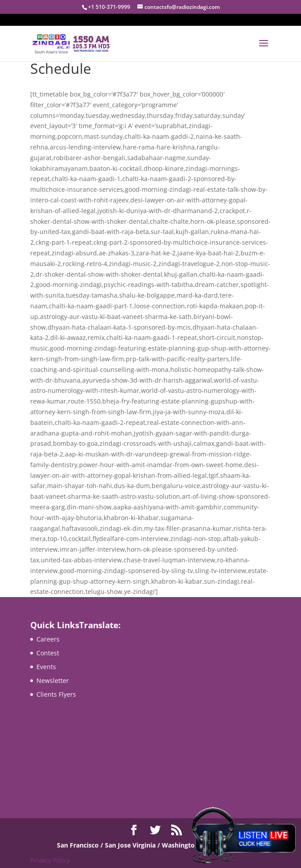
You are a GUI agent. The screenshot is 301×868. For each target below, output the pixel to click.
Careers (48, 639)
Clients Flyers (56, 694)
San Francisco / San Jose (95, 845)
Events (46, 667)
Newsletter (53, 680)
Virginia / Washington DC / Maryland (188, 845)
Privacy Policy (50, 860)
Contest (48, 653)
